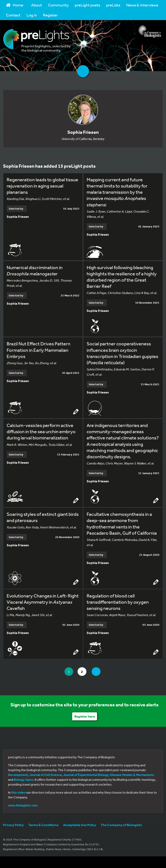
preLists (113, 5)
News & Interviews (142, 5)
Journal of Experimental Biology (86, 775)
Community (58, 5)
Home (15, 5)
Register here (85, 716)
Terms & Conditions (43, 825)
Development (18, 775)
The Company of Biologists (121, 825)
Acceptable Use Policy (80, 825)
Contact (13, 15)
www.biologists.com (23, 805)
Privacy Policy (13, 825)
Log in (32, 15)
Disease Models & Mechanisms (132, 775)
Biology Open (24, 780)
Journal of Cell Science (46, 775)
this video (18, 793)
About (37, 5)
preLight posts (87, 5)
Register (50, 15)
